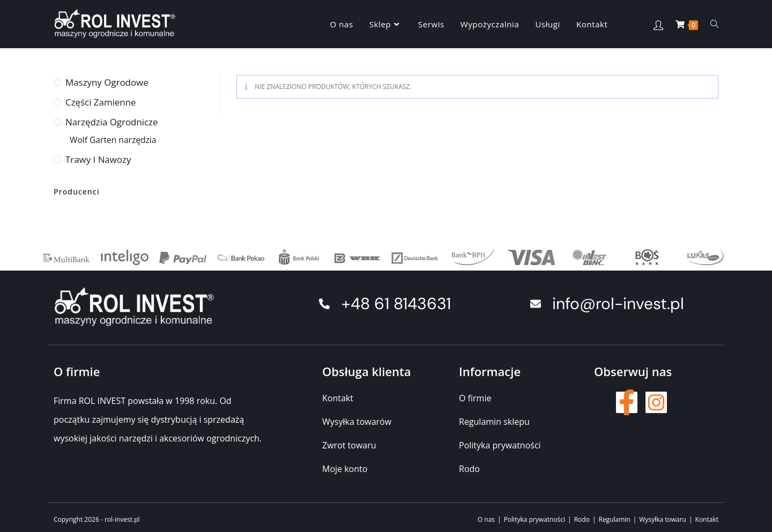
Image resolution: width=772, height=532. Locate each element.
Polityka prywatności (535, 519)
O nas (486, 519)
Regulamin (614, 519)
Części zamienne (101, 102)
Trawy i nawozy (98, 159)
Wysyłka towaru (663, 519)
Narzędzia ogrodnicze (112, 122)
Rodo (582, 519)
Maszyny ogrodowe (107, 82)
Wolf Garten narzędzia (113, 140)
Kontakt (707, 519)
